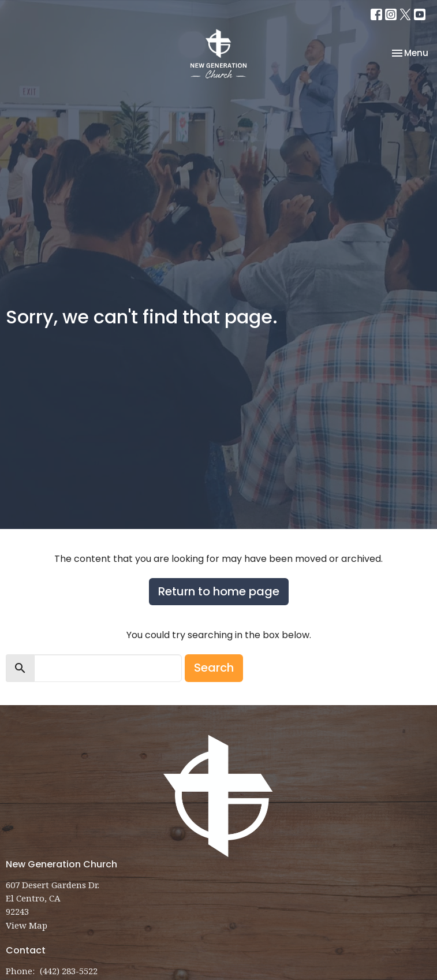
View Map (27, 925)
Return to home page (219, 591)
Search (214, 668)
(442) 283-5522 (69, 971)
